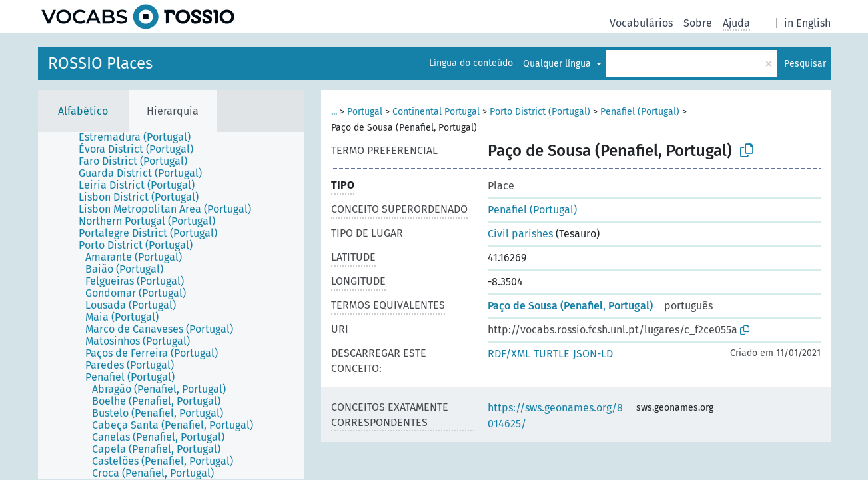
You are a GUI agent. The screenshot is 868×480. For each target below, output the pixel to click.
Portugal (365, 112)
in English (807, 23)
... (334, 112)
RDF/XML (509, 354)
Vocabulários (641, 23)
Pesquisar (805, 64)
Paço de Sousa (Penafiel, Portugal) (570, 306)
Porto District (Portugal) (540, 112)
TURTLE (552, 354)
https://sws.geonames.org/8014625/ (555, 416)
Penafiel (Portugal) (640, 112)
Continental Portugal (436, 112)
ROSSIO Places (100, 63)
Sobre (698, 23)
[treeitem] (140, 137)
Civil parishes (520, 234)
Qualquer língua (558, 64)
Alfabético (83, 111)
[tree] (171, 305)
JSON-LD (593, 354)
